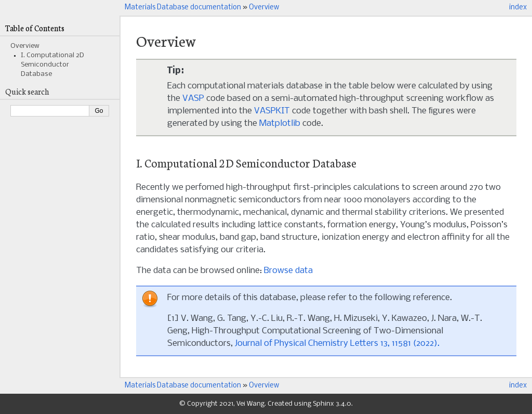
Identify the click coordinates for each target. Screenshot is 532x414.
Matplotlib (280, 124)
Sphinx (323, 404)
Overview (264, 8)
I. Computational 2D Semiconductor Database (52, 65)
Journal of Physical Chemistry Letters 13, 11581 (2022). (337, 344)
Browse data (288, 271)
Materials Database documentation (183, 8)
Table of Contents (35, 28)
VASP (193, 99)
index (518, 8)
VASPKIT (272, 111)
